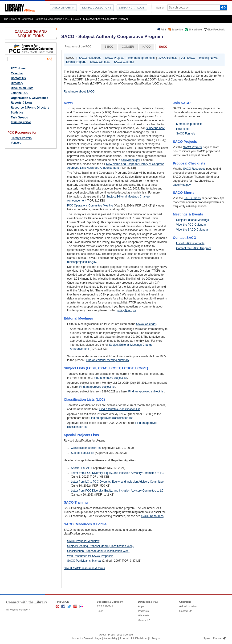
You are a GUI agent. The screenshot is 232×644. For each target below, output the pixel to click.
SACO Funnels (168, 58)
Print (164, 29)
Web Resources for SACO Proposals (90, 556)
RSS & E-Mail (105, 606)
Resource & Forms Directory (30, 108)
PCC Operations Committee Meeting (90, 206)
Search (160, 8)
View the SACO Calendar (192, 230)
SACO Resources (90, 58)
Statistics (17, 113)
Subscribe (177, 29)
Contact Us (18, 78)
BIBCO (109, 47)
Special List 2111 (82, 468)
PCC (68, 19)
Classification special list (86, 448)
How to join (183, 129)
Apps (141, 606)
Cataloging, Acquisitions (48, 19)
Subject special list (83, 453)
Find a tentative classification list (120, 409)
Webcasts (144, 615)
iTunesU (143, 620)
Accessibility (110, 638)
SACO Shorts (192, 198)
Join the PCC (20, 93)
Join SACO (188, 58)
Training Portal (21, 122)
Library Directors (21, 138)
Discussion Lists (22, 88)
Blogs (100, 611)
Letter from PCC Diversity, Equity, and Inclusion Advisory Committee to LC (117, 473)
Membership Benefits (141, 58)
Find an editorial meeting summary (108, 360)
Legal (98, 638)
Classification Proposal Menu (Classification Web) (98, 551)
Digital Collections (97, 8)
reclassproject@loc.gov (82, 262)
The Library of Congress (18, 19)
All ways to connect (17, 610)
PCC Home (18, 68)
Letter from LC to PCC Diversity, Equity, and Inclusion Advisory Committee (117, 482)
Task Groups (19, 118)
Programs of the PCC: (78, 46)
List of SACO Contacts (190, 243)
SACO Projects (115, 58)
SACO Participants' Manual (84, 561)
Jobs (120, 635)
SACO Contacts (100, 62)
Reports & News (22, 103)
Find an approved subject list (97, 387)
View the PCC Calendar (191, 225)
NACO (147, 47)
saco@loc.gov (182, 185)
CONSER (128, 47)
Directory (17, 83)
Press (111, 635)
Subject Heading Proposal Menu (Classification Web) (100, 546)
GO (223, 8)
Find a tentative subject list (110, 378)
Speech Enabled (213, 638)
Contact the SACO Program (194, 248)
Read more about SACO (79, 92)
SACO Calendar (124, 62)
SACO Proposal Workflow (83, 541)
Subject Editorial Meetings (193, 220)
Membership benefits (189, 124)
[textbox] (192, 8)
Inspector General (83, 638)
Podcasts (143, 611)
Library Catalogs (132, 8)
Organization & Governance (29, 98)
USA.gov (155, 638)
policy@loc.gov (130, 160)
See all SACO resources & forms (84, 568)
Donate (128, 635)
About (103, 635)
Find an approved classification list (111, 418)
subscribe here (156, 128)
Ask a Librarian (63, 8)
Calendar (17, 73)
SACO (163, 47)
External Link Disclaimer (134, 638)
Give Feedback (216, 29)
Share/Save (195, 29)
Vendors (16, 143)
